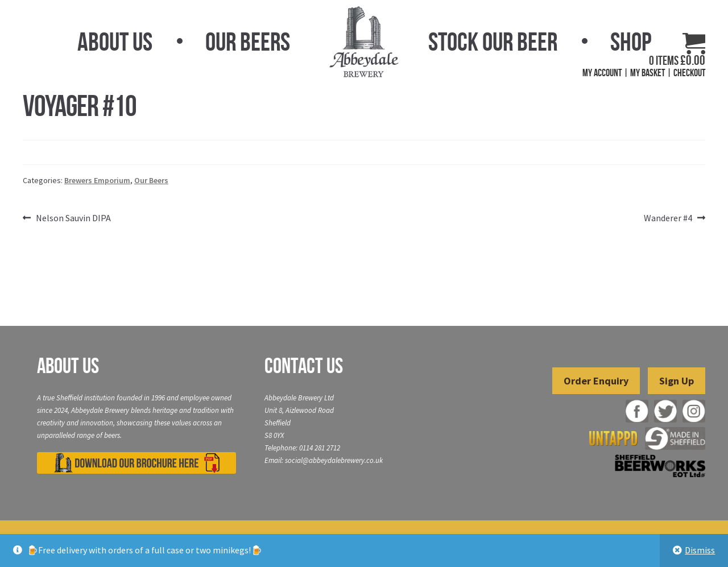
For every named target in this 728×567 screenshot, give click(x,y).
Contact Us (304, 366)
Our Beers (248, 42)
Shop (631, 42)
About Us (115, 42)
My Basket (648, 73)
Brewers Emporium (97, 180)
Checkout (689, 73)
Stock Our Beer (493, 42)
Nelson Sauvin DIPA (73, 218)
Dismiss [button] (700, 550)
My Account (602, 73)
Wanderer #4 (668, 218)
